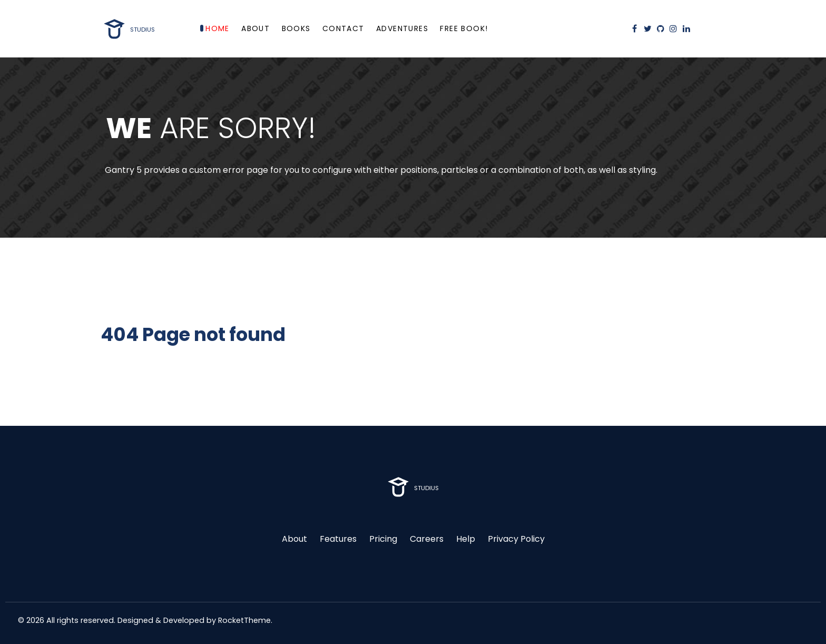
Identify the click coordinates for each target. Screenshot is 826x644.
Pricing (383, 539)
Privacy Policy (516, 539)
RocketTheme (244, 620)
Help (466, 539)
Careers (427, 539)
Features (338, 539)
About (294, 539)
